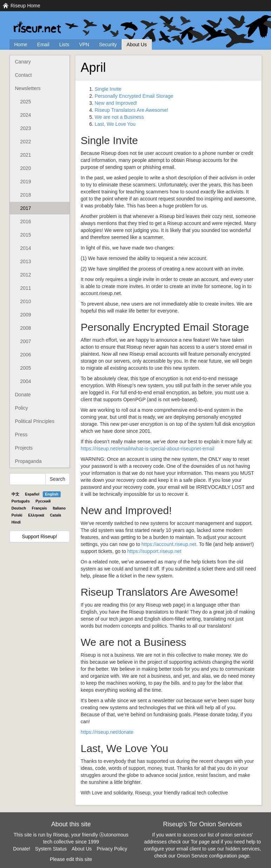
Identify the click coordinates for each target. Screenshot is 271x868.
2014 (26, 248)
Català (56, 515)
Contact (23, 75)
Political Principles (35, 421)
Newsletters (28, 88)
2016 (26, 221)
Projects (24, 448)
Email (43, 45)
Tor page (200, 842)
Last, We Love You (115, 124)
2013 (26, 261)
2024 (26, 115)
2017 (26, 208)
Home (21, 45)
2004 (26, 381)
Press (21, 435)
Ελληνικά (36, 515)
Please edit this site (71, 859)
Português (21, 501)
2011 (26, 288)
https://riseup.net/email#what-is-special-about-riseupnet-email (147, 449)
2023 (26, 128)
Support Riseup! (40, 536)
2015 (26, 235)
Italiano (59, 508)
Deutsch (19, 508)
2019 (26, 182)
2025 (26, 102)
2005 (26, 368)
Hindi (16, 522)
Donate (23, 395)
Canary (23, 62)
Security (108, 45)
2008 (26, 328)
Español (32, 494)
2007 (26, 341)
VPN (84, 45)
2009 (26, 315)
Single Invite (108, 89)
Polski (17, 515)
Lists (64, 45)
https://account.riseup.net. (170, 544)
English (52, 494)
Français (39, 508)
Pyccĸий (43, 501)
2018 (26, 195)
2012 (26, 275)
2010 (26, 301)
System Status (51, 849)
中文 (15, 494)
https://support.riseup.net (154, 551)
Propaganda (28, 461)
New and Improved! (116, 103)
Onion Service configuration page (213, 856)
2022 (26, 142)
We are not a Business (119, 117)
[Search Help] (28, 479)
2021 (26, 155)
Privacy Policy (112, 849)
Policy (22, 408)
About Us (137, 45)
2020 (26, 168)
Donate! (22, 849)
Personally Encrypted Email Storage (134, 96)
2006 (26, 355)
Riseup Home (25, 6)
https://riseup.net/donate (107, 732)
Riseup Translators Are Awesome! (131, 110)
